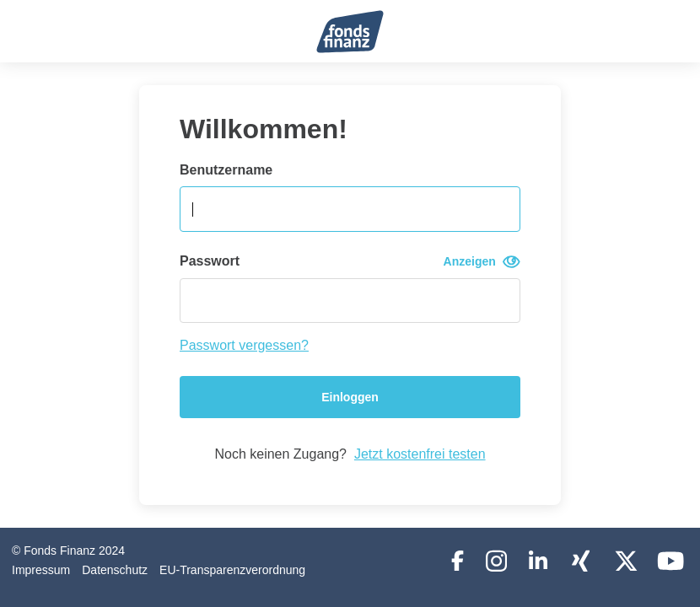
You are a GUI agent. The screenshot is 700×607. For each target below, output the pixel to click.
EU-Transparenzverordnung (232, 570)
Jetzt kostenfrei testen (420, 454)
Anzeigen (482, 262)
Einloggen (350, 397)
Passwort (350, 262)
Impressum (41, 570)
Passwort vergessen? (244, 345)
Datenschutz (115, 570)
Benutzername (226, 170)
